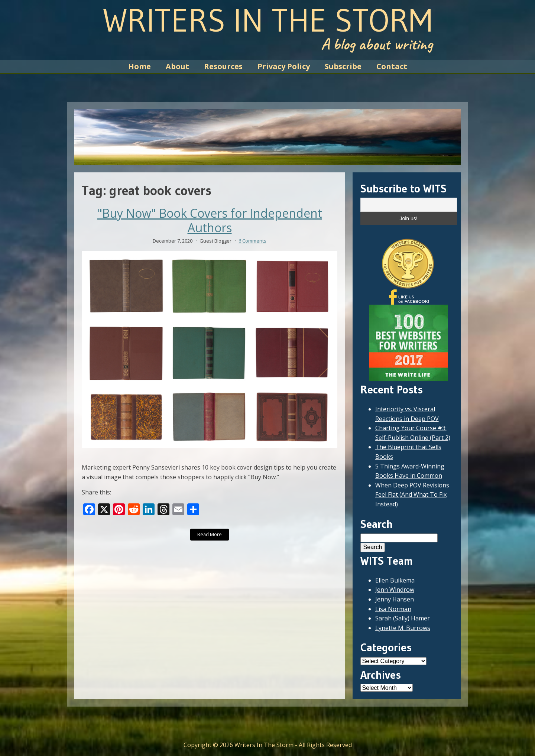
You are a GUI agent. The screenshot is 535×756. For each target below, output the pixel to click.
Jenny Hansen (395, 599)
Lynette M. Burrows (403, 628)
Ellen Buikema (395, 580)
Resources (223, 66)
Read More (210, 534)
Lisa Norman (393, 609)
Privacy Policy (284, 66)
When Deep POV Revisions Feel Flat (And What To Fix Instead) (412, 495)
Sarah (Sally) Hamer (403, 618)
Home (140, 66)
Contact (392, 66)
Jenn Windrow (395, 590)
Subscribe (343, 66)
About (177, 66)
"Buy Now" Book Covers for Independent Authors (210, 220)
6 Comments (252, 241)
